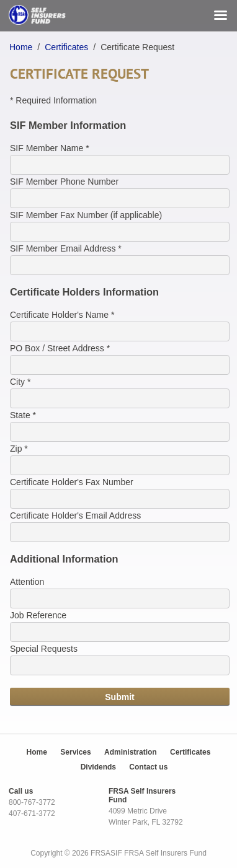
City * (20, 382)
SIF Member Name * (50, 148)
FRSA (134, 853)
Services (75, 752)
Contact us (148, 767)
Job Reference (38, 615)
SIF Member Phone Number (64, 182)
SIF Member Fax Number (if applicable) (86, 215)
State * (23, 415)
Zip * (19, 449)
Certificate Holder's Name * (62, 315)
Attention (27, 582)
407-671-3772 (32, 813)
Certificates (66, 47)
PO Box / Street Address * (60, 348)
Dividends (98, 767)
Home (21, 47)
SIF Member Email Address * (66, 248)
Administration (131, 752)
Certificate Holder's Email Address (75, 515)
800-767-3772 (32, 802)
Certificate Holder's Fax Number (72, 482)
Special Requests (44, 649)
